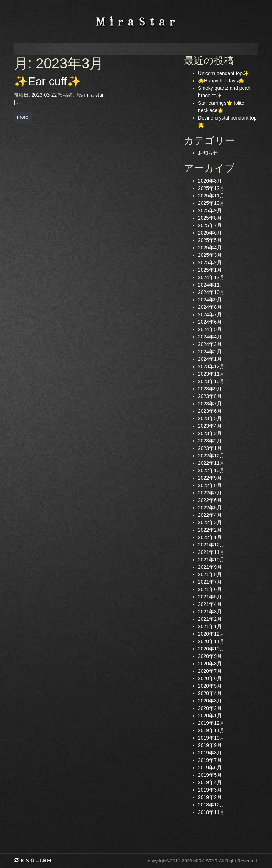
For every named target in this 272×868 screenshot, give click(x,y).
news (75, 49)
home (34, 49)
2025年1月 (210, 270)
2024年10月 (211, 292)
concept (156, 49)
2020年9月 (210, 656)
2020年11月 (211, 641)
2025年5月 (210, 240)
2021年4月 (210, 604)
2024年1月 (210, 359)
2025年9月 (210, 210)
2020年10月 (211, 649)
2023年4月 (210, 426)
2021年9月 (210, 567)
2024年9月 (210, 300)
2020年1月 (210, 716)
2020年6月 (210, 678)
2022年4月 (210, 515)
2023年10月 (211, 381)
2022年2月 (210, 530)
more (23, 117)
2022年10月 (211, 470)
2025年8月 (210, 218)
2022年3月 (210, 522)
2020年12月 (211, 634)
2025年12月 (211, 188)
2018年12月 (211, 805)
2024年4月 (210, 337)
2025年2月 (210, 262)
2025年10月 (211, 203)
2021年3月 (210, 612)
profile (116, 49)
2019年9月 (210, 745)
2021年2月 (210, 619)
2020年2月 (210, 708)
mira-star (94, 95)
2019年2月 (210, 797)
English (35, 861)
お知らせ (208, 153)
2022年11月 (211, 463)
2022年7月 (210, 493)
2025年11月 (211, 196)
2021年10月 (211, 560)
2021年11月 (211, 552)
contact (238, 49)
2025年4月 (210, 248)
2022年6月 (210, 500)
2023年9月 (210, 389)
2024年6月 (210, 322)
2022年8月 (210, 485)
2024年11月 (211, 285)
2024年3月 (210, 344)
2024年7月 (210, 314)
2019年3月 (210, 790)
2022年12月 (211, 456)
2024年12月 (211, 277)
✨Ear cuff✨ (47, 81)
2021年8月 (210, 574)
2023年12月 (211, 366)
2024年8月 (210, 307)
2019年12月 (211, 723)
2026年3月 (210, 181)
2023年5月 (210, 418)
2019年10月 (211, 738)
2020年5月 (210, 686)
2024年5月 (210, 329)
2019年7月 (210, 760)
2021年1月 (210, 626)
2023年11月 (211, 374)
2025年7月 (210, 225)
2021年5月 (210, 597)
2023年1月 (210, 448)
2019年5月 (210, 775)
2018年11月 (211, 812)
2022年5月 (210, 508)
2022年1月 (210, 537)
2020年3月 (210, 701)
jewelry (197, 49)
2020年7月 (210, 671)
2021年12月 (211, 545)
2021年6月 (210, 589)
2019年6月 (210, 768)
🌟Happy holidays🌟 (221, 81)
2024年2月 (210, 352)
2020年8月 (210, 664)
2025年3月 (210, 255)
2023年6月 (210, 411)
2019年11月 (211, 730)
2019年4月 (210, 782)
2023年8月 (210, 396)
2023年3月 (210, 433)
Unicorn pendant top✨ (223, 73)
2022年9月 (210, 478)
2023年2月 (210, 441)
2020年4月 (210, 693)
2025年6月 (210, 233)
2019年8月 (210, 753)
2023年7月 (210, 404)
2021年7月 (210, 582)
